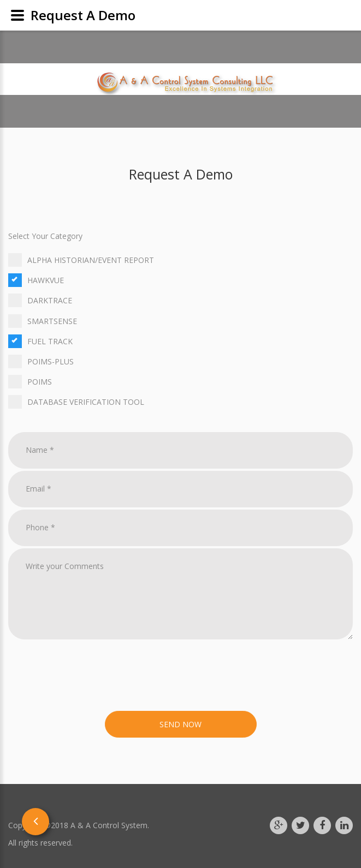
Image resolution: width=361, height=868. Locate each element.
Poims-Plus (180, 361)
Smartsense (180, 321)
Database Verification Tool (180, 402)
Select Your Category (45, 236)
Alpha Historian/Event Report (180, 260)
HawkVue (180, 280)
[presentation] (91, 677)
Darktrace (180, 300)
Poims (180, 382)
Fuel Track (180, 341)
